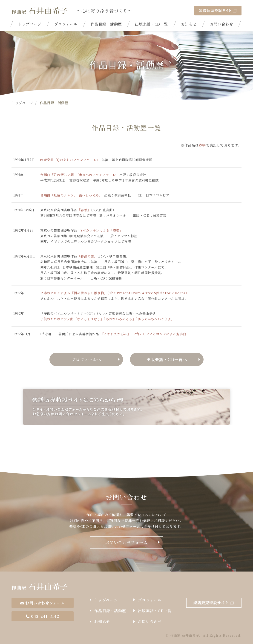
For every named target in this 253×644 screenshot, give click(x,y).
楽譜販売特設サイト (218, 11)
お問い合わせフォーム (127, 542)
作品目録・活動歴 (106, 24)
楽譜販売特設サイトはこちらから (126, 407)
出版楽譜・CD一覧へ (167, 359)
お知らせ (189, 24)
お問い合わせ (221, 24)
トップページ (30, 24)
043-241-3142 (43, 616)
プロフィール (66, 24)
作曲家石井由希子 (40, 586)
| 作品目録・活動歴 (40, 11)
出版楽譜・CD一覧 (152, 24)
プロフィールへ (86, 359)
